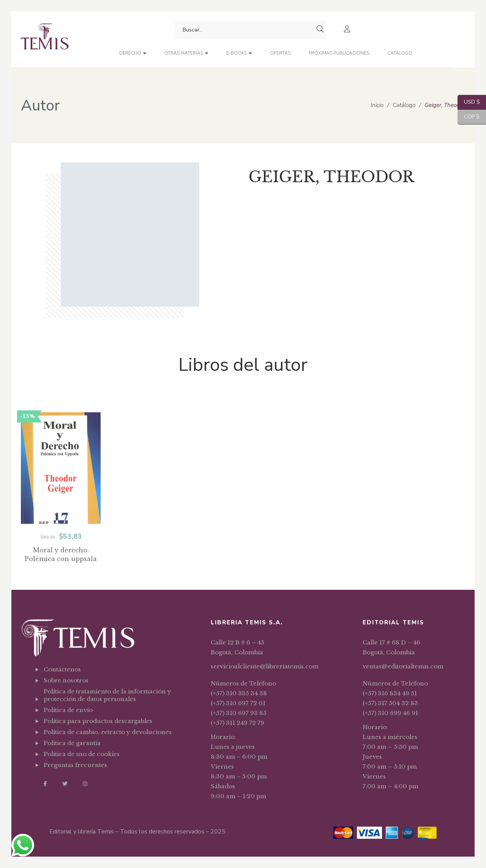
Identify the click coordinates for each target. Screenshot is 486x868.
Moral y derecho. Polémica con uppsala (61, 574)
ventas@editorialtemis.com (403, 666)
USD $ (469, 102)
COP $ (469, 117)
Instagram (85, 784)
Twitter (65, 784)
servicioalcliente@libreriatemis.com (265, 666)
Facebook (45, 784)
